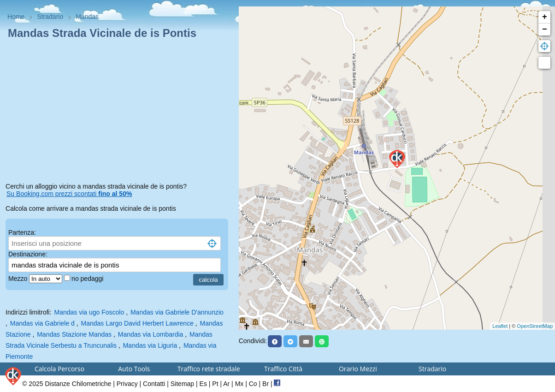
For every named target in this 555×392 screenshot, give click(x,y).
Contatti (154, 384)
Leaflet (500, 326)
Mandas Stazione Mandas (74, 334)
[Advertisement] (119, 113)
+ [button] (545, 17)
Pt (215, 384)
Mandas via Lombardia (151, 334)
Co (253, 384)
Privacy (127, 384)
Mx (239, 384)
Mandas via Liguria (150, 345)
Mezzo (19, 279)
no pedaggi (88, 279)
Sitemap (182, 384)
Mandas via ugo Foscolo (89, 312)
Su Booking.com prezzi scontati (69, 194)
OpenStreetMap (535, 326)
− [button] (545, 30)
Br (266, 384)
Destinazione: (28, 254)
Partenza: (22, 232)
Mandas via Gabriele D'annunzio (177, 312)
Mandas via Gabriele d (42, 323)
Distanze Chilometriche (78, 384)
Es (203, 384)
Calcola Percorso (59, 369)
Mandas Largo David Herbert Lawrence (137, 323)
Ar (226, 384)
